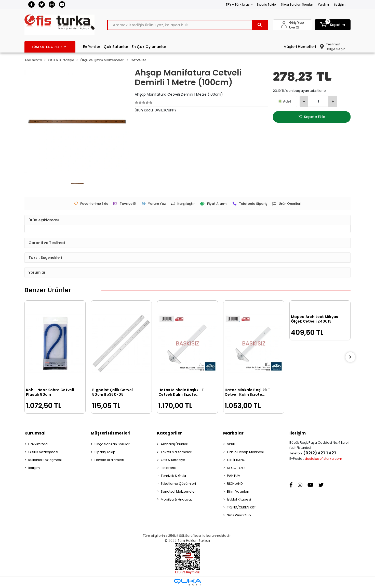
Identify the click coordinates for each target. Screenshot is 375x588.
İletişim (340, 4)
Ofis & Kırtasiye (173, 460)
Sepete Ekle (312, 117)
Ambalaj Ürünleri (175, 444)
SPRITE (232, 444)
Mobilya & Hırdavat (176, 499)
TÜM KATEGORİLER (49, 47)
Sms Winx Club (239, 515)
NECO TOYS (236, 468)
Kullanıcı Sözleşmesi (45, 460)
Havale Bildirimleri (109, 460)
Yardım (323, 4)
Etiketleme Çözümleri (178, 484)
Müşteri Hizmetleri (300, 47)
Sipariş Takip (266, 4)
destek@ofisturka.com (323, 459)
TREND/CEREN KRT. (242, 507)
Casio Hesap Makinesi (245, 452)
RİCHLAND (235, 484)
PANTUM (234, 476)
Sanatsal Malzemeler (178, 491)
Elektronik (169, 468)
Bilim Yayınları (238, 491)
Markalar (233, 433)
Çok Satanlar (116, 47)
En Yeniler (92, 47)
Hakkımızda (38, 444)
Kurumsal (35, 433)
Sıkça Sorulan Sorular (297, 4)
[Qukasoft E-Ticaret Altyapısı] (187, 582)
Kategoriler (169, 433)
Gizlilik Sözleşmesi (43, 452)
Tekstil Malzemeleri (177, 452)
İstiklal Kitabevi (239, 499)
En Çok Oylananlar (149, 47)
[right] (351, 357)
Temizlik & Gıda (173, 476)
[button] (333, 25)
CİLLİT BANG (236, 460)
